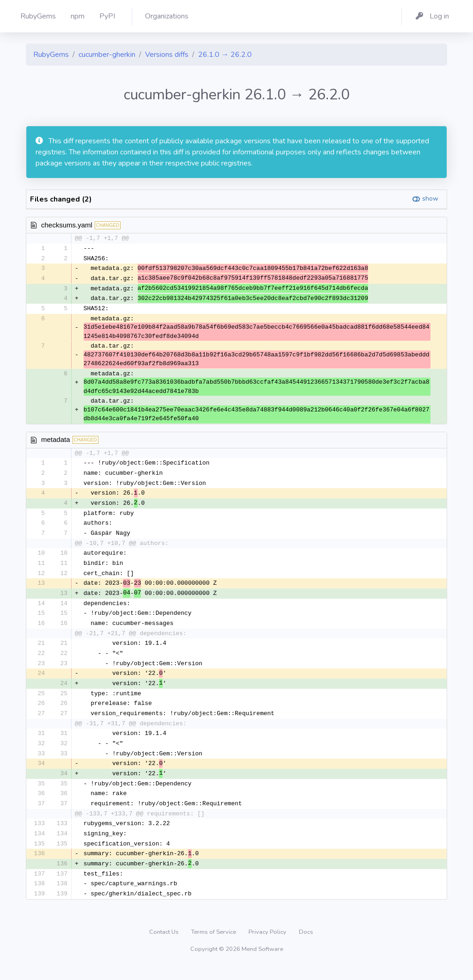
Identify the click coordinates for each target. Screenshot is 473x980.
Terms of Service (214, 945)
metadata (56, 442)
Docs (306, 945)
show (430, 199)
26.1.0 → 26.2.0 (225, 55)
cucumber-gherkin (107, 55)
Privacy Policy (268, 945)
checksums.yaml (67, 225)
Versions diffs (167, 55)
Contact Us (165, 945)
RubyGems (51, 55)
